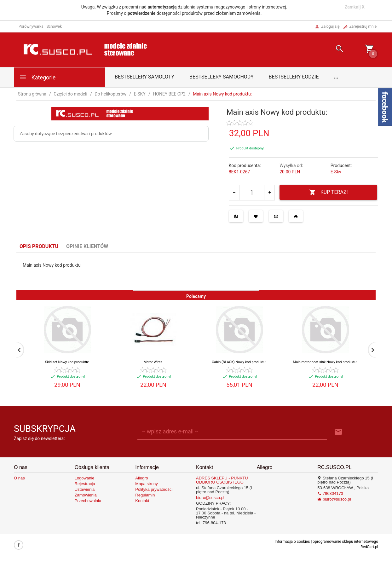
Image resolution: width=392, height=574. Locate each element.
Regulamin (145, 495)
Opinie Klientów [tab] (87, 246)
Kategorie (37, 77)
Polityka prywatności (154, 489)
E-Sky (336, 172)
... (336, 77)
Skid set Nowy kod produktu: (67, 362)
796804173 (330, 493)
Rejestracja (85, 484)
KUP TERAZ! (329, 192)
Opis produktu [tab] (39, 246)
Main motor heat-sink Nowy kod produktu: (325, 362)
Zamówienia (86, 495)
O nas (19, 478)
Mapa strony (147, 484)
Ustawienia (85, 489)
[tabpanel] (196, 271)
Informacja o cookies (292, 542)
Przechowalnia (88, 501)
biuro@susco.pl (210, 498)
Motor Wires (153, 362)
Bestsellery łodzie (294, 77)
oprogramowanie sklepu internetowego (345, 542)
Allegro (141, 478)
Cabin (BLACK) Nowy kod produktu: (239, 362)
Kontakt (142, 501)
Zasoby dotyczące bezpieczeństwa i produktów (66, 134)
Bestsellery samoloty (144, 77)
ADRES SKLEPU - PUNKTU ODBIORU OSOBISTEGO (222, 480)
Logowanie (85, 478)
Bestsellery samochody (222, 77)
